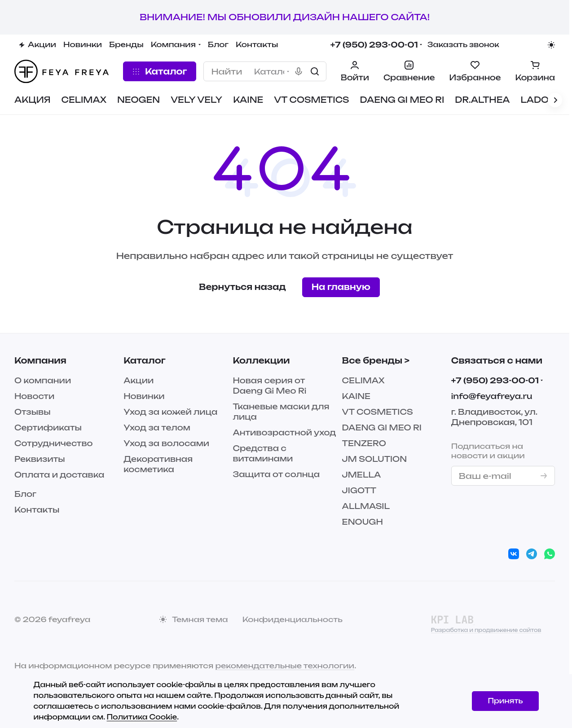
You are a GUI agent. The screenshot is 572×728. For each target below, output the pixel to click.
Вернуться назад (242, 287)
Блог (25, 494)
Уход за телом (157, 428)
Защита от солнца (276, 474)
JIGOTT (359, 490)
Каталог (144, 360)
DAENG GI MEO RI (382, 428)
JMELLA (362, 475)
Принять (505, 701)
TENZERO (364, 443)
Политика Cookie (142, 717)
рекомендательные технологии (285, 666)
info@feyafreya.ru (492, 396)
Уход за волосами (166, 443)
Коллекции (261, 360)
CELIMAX (363, 380)
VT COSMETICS (378, 412)
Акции (139, 380)
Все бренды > (376, 360)
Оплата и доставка (59, 475)
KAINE (356, 396)
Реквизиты (40, 459)
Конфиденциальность (293, 619)
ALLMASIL (366, 506)
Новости (34, 396)
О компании (43, 380)
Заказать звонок (463, 45)
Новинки (144, 396)
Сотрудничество (54, 443)
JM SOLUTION (375, 459)
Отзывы (33, 412)
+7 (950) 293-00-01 (374, 45)
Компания (40, 360)
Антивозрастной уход (284, 432)
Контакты (37, 510)
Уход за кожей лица (170, 412)
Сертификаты (48, 428)
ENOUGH (363, 522)
